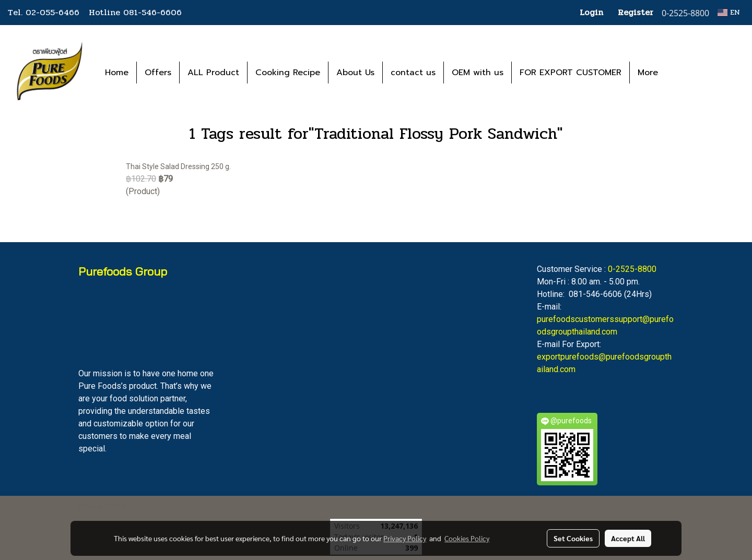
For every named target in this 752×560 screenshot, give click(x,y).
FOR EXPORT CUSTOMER (571, 73)
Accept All (628, 538)
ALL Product (213, 73)
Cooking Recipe (288, 73)
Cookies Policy (467, 538)
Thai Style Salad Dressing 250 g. (178, 166)
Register (636, 12)
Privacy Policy (405, 538)
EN (729, 12)
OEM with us (478, 73)
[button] (681, 73)
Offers (158, 73)
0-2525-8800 (632, 269)
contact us (413, 73)
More (648, 73)
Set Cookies (573, 538)
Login (591, 12)
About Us (355, 73)
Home (117, 73)
